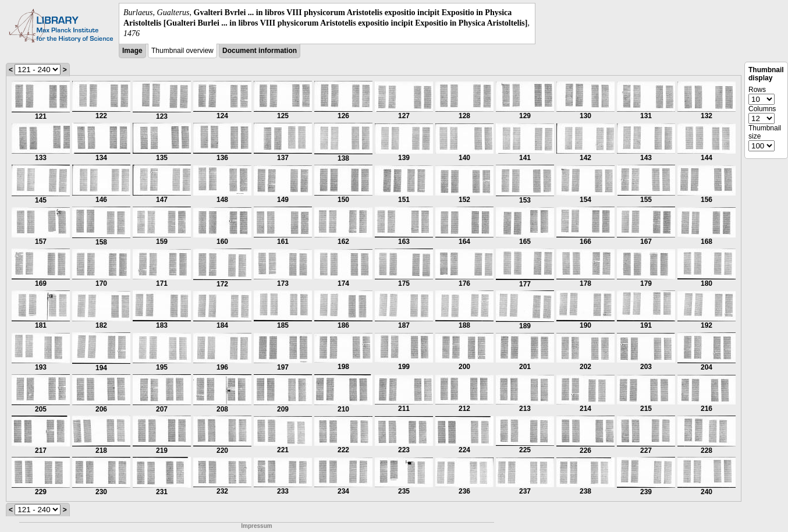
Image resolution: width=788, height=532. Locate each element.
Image (132, 51)
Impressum (256, 526)
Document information (260, 51)
